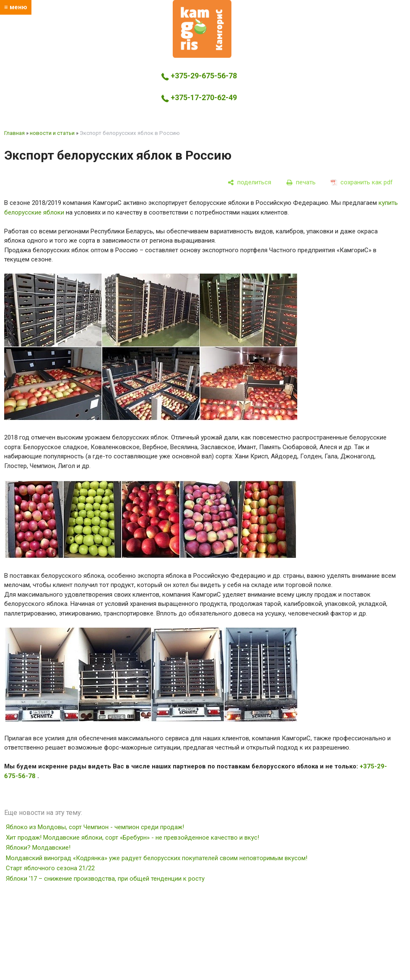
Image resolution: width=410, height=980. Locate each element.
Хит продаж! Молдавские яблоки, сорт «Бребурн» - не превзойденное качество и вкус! (132, 838)
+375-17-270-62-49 (199, 97)
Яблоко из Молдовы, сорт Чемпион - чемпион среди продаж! (95, 827)
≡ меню (16, 7)
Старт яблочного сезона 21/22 (50, 868)
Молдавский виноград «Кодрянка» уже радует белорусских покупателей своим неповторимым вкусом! (157, 858)
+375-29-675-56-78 (199, 76)
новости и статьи (52, 133)
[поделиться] (249, 182)
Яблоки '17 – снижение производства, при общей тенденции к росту (105, 879)
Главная (14, 133)
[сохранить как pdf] (362, 182)
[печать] (301, 182)
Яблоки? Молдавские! (38, 848)
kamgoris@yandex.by (202, 114)
